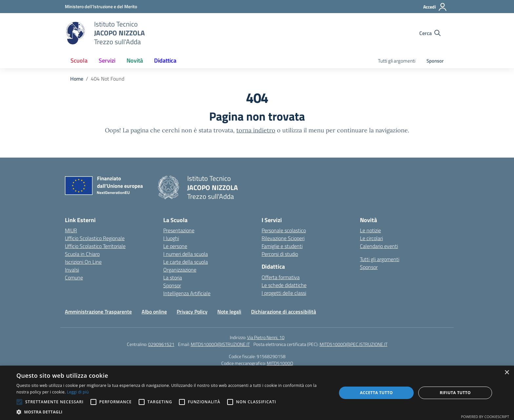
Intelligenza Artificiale (187, 293)
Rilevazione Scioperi (283, 238)
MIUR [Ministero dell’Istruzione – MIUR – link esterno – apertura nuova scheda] (71, 230)
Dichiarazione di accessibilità (284, 312)
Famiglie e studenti (282, 246)
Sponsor (435, 61)
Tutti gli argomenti (397, 61)
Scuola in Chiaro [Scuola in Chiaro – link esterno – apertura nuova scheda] (82, 254)
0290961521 (161, 344)
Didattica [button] (165, 60)
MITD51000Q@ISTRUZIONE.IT (220, 344)
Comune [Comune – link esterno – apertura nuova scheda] (74, 277)
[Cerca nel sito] (430, 33)
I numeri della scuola (186, 254)
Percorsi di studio (280, 254)
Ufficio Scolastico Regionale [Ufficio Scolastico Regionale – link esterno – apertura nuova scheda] (95, 238)
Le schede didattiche (284, 285)
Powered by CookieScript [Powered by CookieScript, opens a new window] (485, 417)
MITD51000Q (280, 363)
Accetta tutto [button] (376, 393)
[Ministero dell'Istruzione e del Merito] (101, 6)
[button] (172, 412)
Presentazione (179, 230)
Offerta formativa (281, 277)
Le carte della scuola (186, 262)
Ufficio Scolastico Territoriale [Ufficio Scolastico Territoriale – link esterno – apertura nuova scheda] (95, 246)
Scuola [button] (79, 60)
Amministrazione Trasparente (98, 312)
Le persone (175, 246)
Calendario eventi (379, 246)
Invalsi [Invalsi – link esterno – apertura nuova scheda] (72, 270)
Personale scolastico (284, 230)
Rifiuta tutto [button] (455, 393)
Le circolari (371, 238)
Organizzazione (180, 270)
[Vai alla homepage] (75, 33)
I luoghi (171, 238)
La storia (173, 277)
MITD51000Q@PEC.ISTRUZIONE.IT (354, 344)
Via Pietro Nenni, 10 (266, 337)
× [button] (507, 373)
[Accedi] (435, 7)
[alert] (257, 393)
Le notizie (370, 230)
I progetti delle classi (284, 293)
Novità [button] (135, 60)
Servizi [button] (107, 60)
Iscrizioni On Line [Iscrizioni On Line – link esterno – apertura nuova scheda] (83, 262)
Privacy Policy (192, 312)
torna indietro (256, 130)
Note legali (229, 312)
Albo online (154, 312)
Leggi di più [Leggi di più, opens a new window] (78, 392)
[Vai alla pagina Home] (77, 79)
